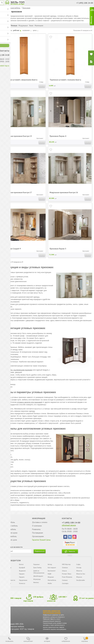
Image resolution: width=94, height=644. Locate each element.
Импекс (36, 584)
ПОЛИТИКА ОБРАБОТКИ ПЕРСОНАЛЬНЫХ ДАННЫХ (52, 614)
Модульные (23, 26)
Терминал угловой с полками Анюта (66, 80)
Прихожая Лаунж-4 (58, 136)
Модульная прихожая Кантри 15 (18, 136)
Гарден (22, 575)
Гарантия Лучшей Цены (42, 540)
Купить (42, 86)
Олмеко (65, 569)
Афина (7, 579)
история (47, 641)
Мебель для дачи (10, 540)
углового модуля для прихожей (30, 402)
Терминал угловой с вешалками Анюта (21, 80)
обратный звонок (69, 526)
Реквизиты (36, 530)
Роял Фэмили (67, 579)
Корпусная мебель (13, 8)
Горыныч (37, 566)
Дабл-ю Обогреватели (39, 573)
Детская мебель (9, 530)
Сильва (65, 582)
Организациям (38, 537)
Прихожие (26, 8)
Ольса (64, 572)
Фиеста (79, 572)
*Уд (6, 566)
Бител (21, 566)
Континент (51, 572)
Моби (50, 585)
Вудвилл (22, 572)
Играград (37, 581)
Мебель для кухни (10, 533)
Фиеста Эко (81, 575)
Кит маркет (52, 569)
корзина (85, 639)
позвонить (9, 641)
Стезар (79, 569)
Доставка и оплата (40, 523)
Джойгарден (38, 578)
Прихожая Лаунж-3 (58, 249)
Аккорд (8, 575)
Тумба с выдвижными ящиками (20, 370)
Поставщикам (38, 533)
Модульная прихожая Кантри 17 (18, 192)
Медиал (51, 579)
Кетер (50, 566)
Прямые (7, 26)
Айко (7, 572)
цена (36, 30)
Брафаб (22, 569)
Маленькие (39, 26)
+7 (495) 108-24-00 (71, 523)
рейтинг (17, 30)
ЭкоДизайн (80, 582)
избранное (66, 641)
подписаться (40, 553)
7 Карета (8, 569)
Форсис (79, 579)
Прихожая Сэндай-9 (12, 249)
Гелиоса (22, 585)
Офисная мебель (10, 537)
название (27, 30)
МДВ (49, 575)
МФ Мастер (66, 566)
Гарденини (23, 582)
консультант (28, 641)
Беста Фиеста (10, 582)
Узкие (31, 26)
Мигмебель (52, 582)
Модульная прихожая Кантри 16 (64, 192)
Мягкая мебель (9, 523)
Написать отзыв (71, 553)
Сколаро (65, 585)
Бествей (8, 585)
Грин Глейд (38, 569)
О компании (37, 526)
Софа (78, 566)
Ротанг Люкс (67, 575)
